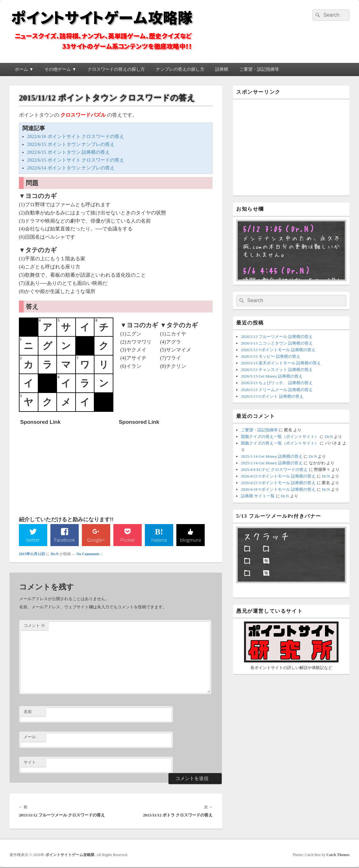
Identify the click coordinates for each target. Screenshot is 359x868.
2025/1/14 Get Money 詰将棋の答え (272, 456)
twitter (33, 540)
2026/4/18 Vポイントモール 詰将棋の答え (278, 489)
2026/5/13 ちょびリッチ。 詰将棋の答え (277, 383)
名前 (28, 712)
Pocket (128, 540)
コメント (34, 626)
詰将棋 (222, 69)
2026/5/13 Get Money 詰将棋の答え (272, 376)
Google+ (96, 540)
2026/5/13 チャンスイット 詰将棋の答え (277, 370)
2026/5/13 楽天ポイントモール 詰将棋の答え (281, 363)
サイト (30, 763)
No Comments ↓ (89, 554)
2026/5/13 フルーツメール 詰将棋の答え (277, 337)
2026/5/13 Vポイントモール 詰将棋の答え (278, 350)
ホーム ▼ (24, 69)
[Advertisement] (67, 467)
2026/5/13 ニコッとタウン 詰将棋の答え (277, 343)
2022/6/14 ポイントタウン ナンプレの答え (71, 168)
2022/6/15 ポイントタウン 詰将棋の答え (68, 152)
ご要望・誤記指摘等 (259, 69)
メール (30, 737)
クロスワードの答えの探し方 (116, 69)
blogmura (190, 540)
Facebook (65, 540)
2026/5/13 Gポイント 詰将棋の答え (272, 396)
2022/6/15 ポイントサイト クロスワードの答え (76, 160)
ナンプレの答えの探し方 (180, 69)
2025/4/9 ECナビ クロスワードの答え (274, 470)
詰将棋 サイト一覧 (258, 496)
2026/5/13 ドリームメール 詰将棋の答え (277, 390)
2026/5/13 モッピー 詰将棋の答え (271, 356)
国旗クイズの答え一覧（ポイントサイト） (280, 437)
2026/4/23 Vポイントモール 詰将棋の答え (278, 476)
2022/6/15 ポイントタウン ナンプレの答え (71, 144)
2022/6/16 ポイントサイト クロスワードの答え (76, 136)
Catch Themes (338, 855)
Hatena (159, 540)
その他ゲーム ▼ (60, 69)
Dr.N (55, 554)
